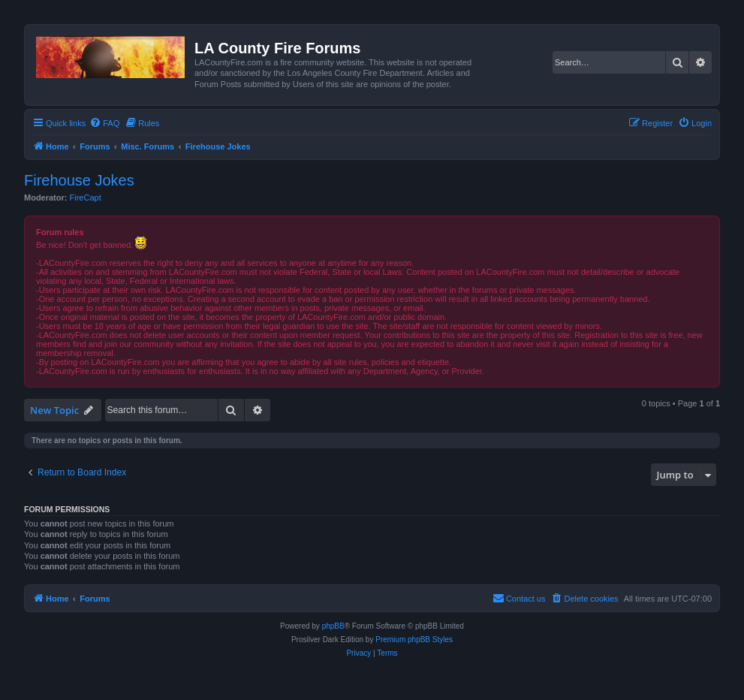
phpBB (333, 626)
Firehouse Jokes (79, 180)
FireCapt (86, 198)
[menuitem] (104, 123)
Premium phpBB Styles (414, 640)
